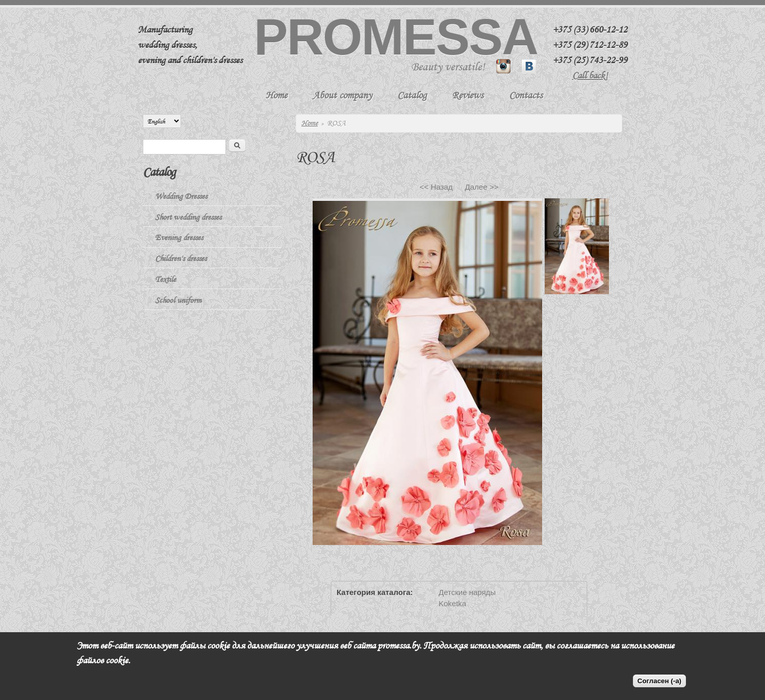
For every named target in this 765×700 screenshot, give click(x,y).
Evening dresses (179, 238)
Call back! (590, 75)
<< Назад (436, 187)
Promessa (396, 37)
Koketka (452, 603)
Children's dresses (181, 258)
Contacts (526, 95)
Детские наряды (467, 592)
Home (276, 95)
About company (342, 95)
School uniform (178, 300)
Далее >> (482, 187)
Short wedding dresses (188, 217)
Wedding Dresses (181, 196)
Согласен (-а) (659, 681)
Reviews (468, 95)
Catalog (412, 95)
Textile (165, 279)
